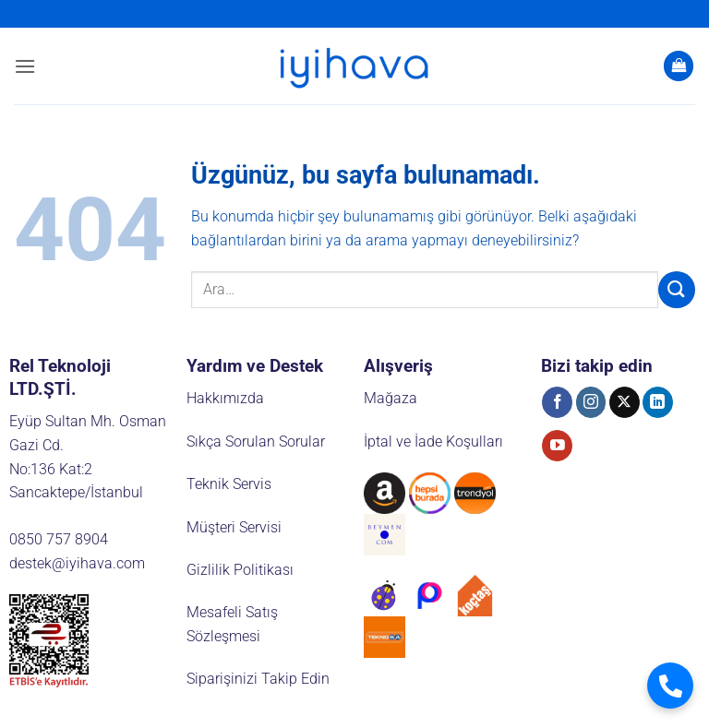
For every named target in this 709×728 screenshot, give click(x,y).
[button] (25, 66)
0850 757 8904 (59, 539)
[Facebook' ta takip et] (557, 402)
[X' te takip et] (625, 402)
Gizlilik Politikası (240, 570)
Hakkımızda (225, 398)
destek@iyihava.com (77, 563)
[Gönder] (677, 289)
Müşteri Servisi (234, 527)
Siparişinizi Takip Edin (258, 679)
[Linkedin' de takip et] (658, 402)
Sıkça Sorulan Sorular (256, 442)
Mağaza (391, 398)
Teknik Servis (229, 484)
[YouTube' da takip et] (557, 446)
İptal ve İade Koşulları (433, 442)
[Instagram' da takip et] (591, 402)
